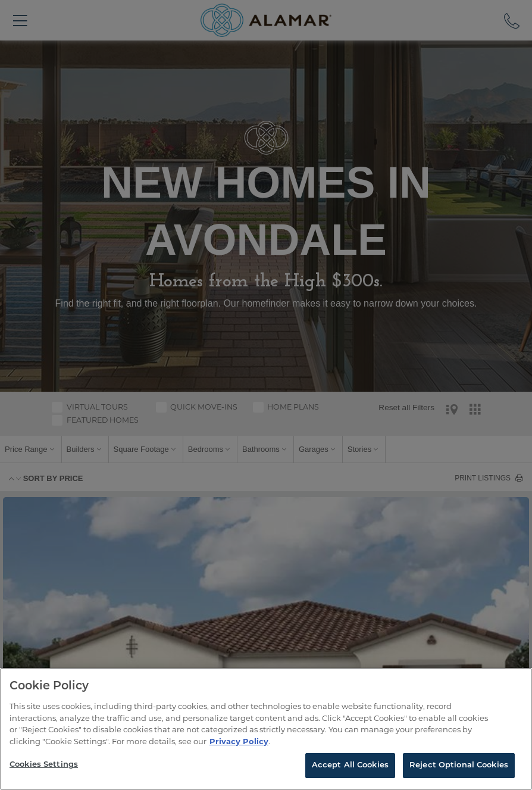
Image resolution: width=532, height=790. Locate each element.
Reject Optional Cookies (459, 765)
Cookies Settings (44, 765)
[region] (266, 729)
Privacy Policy (239, 741)
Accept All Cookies (350, 765)
